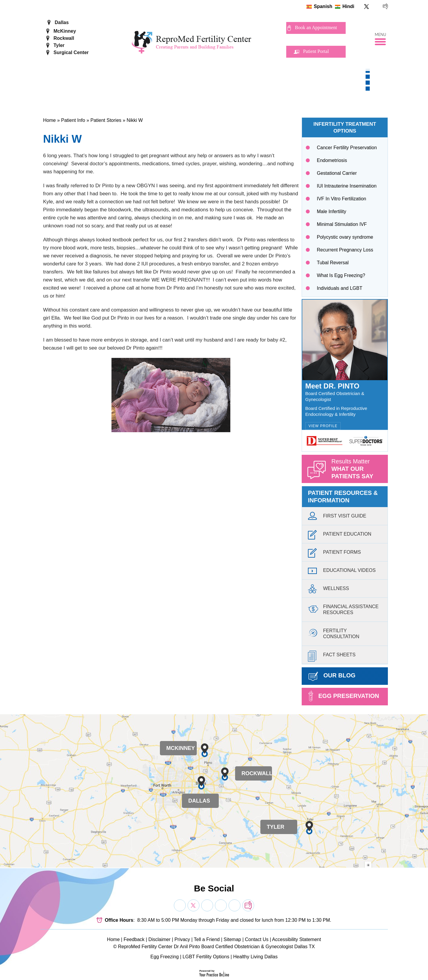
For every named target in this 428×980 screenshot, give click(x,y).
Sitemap (232, 939)
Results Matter (360, 471)
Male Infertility (332, 211)
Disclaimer (159, 939)
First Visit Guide (337, 517)
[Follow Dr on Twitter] (193, 905)
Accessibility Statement (296, 939)
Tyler (59, 45)
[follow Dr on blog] (248, 905)
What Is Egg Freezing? (341, 275)
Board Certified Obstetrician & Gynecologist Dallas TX (258, 947)
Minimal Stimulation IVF (342, 224)
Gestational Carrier (337, 173)
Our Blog (332, 676)
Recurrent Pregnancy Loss (345, 250)
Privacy (182, 939)
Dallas (62, 22)
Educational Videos (342, 572)
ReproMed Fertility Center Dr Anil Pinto (159, 947)
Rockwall (64, 38)
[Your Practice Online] (214, 973)
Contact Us (257, 939)
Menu (381, 35)
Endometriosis (332, 160)
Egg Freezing (165, 957)
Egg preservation (344, 696)
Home (49, 120)
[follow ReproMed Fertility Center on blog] (385, 6)
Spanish (323, 6)
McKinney (65, 31)
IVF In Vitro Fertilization (342, 199)
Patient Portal (316, 51)
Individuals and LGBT (340, 288)
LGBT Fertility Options (206, 957)
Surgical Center (71, 52)
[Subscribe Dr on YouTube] (207, 905)
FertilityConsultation (334, 633)
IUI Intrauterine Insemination (347, 186)
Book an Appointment (316, 27)
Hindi (348, 6)
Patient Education (340, 535)
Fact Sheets (332, 656)
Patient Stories (106, 120)
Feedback (134, 939)
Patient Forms (334, 554)
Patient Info (73, 120)
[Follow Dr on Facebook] (180, 905)
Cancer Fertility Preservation (347, 148)
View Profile (323, 426)
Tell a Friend (207, 939)
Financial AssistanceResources (343, 609)
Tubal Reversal (333, 263)
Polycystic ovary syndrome (345, 237)
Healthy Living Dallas (255, 957)
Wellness (328, 590)
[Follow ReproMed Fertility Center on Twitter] (367, 6)
